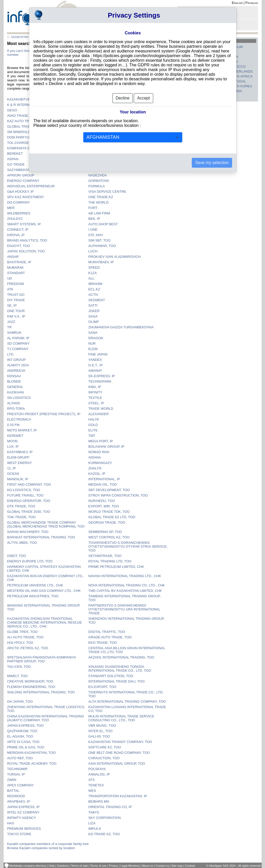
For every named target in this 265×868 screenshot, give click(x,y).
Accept (143, 98)
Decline (123, 98)
